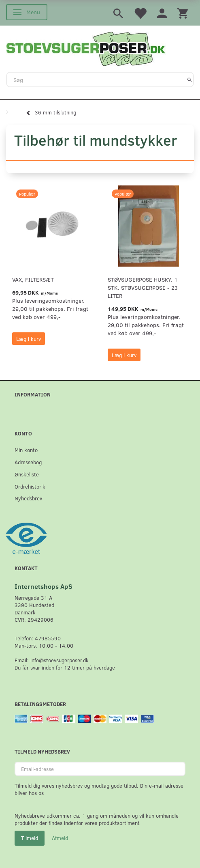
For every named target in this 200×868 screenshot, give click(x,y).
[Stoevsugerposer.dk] (86, 48)
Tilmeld (30, 838)
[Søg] (190, 80)
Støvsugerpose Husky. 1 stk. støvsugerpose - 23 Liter (143, 288)
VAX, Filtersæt (33, 279)
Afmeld (60, 838)
